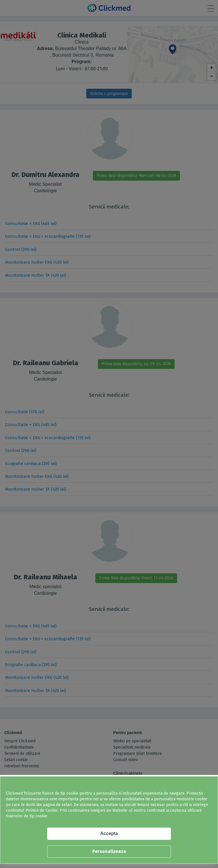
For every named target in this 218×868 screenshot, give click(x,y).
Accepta (109, 833)
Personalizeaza (109, 851)
